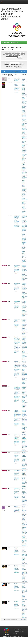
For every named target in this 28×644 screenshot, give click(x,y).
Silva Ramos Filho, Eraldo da (24, 216)
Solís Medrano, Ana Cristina (24, 543)
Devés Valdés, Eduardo (24, 126)
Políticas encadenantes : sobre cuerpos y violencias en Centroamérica (17, 509)
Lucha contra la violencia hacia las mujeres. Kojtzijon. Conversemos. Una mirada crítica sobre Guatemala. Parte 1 (17, 440)
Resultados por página (16, 65)
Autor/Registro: (9, 67)
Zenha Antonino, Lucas (24, 247)
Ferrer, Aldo (24, 192)
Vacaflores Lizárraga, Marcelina (24, 240)
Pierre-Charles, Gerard (24, 197)
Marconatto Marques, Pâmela (24, 259)
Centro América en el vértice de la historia (17, 79)
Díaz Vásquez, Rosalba (25, 223)
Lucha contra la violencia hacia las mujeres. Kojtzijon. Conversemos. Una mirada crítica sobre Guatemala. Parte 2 (17, 458)
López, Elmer (25, 278)
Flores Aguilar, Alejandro (25, 516)
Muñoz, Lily (24, 448)
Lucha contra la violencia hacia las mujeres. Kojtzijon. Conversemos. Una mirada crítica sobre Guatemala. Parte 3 (17, 476)
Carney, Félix (24, 354)
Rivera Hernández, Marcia (25, 174)
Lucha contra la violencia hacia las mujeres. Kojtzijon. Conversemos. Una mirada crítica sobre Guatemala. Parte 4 (17, 494)
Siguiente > (24, 72)
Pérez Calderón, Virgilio (24, 358)
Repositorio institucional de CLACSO (10, 42)
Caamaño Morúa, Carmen (24, 110)
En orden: (22, 63)
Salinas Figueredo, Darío (24, 171)
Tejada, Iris (24, 545)
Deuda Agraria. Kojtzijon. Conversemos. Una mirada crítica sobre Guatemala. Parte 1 (17, 269)
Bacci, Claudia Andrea (23, 99)
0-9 (6, 53)
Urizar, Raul (24, 563)
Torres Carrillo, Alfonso (23, 182)
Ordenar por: (7, 63)
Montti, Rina (24, 532)
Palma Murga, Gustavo (25, 557)
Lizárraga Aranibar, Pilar (24, 255)
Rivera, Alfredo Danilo (23, 561)
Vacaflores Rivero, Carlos (24, 243)
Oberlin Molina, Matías (23, 84)
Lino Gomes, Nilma (25, 145)
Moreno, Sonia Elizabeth (24, 236)
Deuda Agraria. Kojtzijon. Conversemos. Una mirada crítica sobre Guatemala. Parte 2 (17, 287)
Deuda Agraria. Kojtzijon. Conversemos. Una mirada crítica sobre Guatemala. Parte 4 (17, 323)
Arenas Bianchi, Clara (23, 79)
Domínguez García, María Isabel (25, 130)
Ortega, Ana (24, 534)
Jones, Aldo (24, 225)
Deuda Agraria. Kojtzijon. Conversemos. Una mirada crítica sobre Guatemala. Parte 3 (17, 305)
